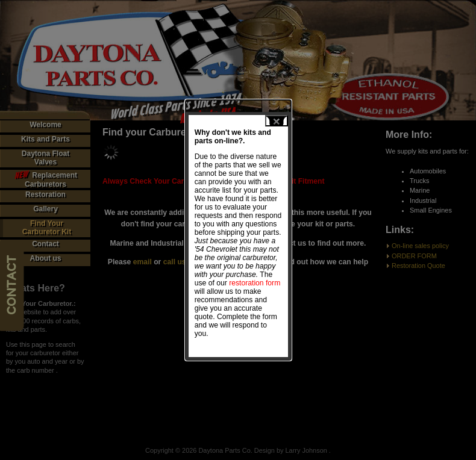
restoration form (246, 282)
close (268, 120)
